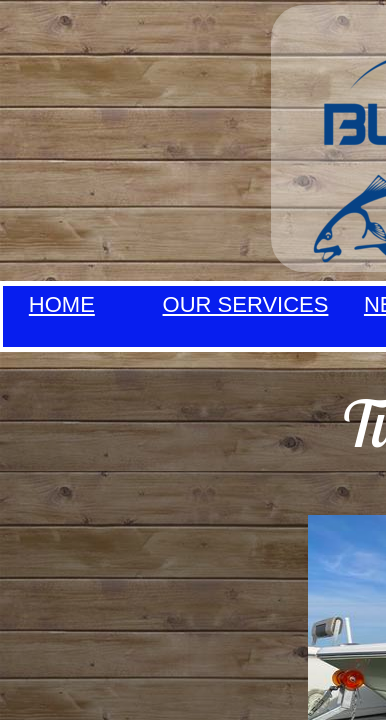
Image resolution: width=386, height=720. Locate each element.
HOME (62, 304)
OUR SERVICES (246, 304)
